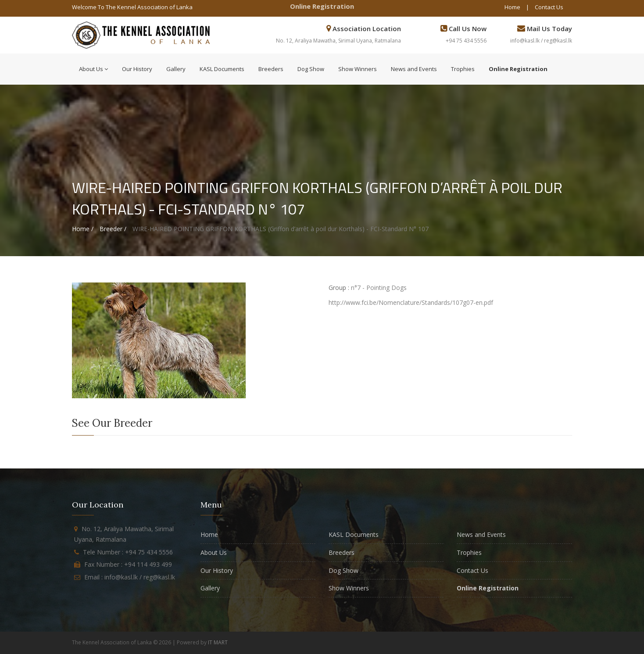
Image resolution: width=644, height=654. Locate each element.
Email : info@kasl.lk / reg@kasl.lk (130, 577)
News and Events (414, 69)
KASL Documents (222, 69)
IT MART (218, 642)
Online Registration (322, 6)
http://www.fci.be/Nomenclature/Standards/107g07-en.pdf (411, 302)
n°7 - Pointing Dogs (379, 288)
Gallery (176, 69)
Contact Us (549, 7)
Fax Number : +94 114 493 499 (128, 564)
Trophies (463, 69)
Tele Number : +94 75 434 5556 (128, 552)
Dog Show (311, 69)
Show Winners (358, 69)
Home (512, 7)
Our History (137, 69)
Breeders (271, 69)
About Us (93, 69)
